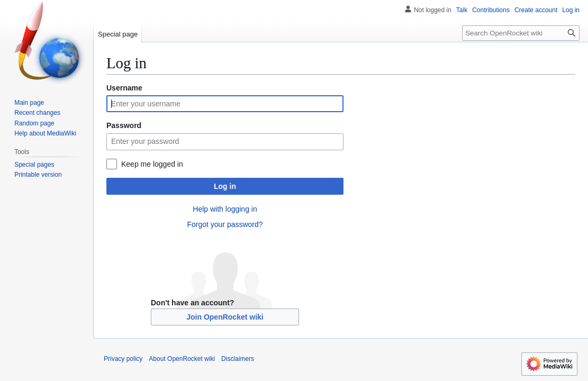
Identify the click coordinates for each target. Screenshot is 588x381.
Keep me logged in (152, 164)
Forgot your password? (225, 224)
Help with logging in (225, 209)
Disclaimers (238, 359)
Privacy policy (123, 359)
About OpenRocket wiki (182, 359)
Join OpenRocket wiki (225, 317)
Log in (225, 186)
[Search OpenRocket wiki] (521, 33)
